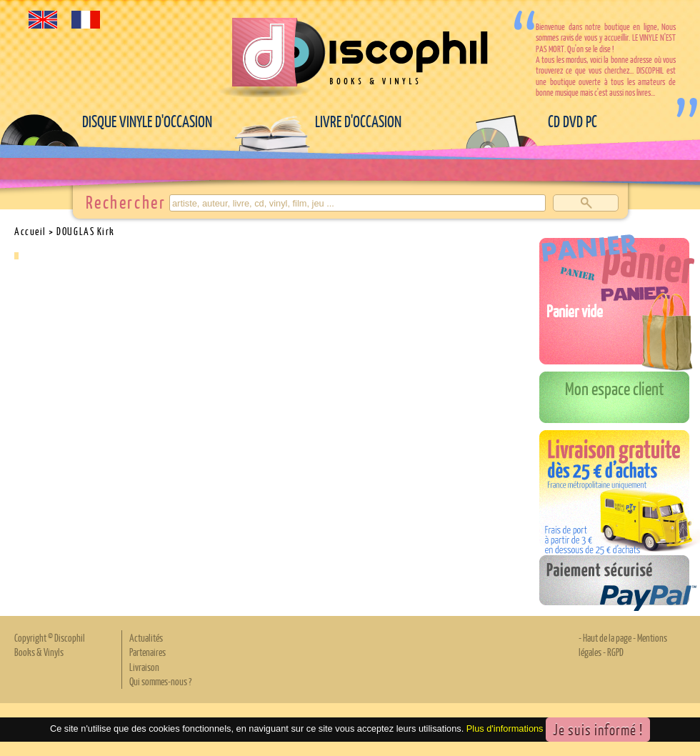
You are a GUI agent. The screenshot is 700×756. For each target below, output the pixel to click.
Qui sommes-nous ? (160, 681)
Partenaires (147, 652)
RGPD (615, 652)
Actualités (146, 637)
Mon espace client (615, 388)
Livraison (144, 667)
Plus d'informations (505, 728)
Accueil (30, 231)
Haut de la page (607, 637)
